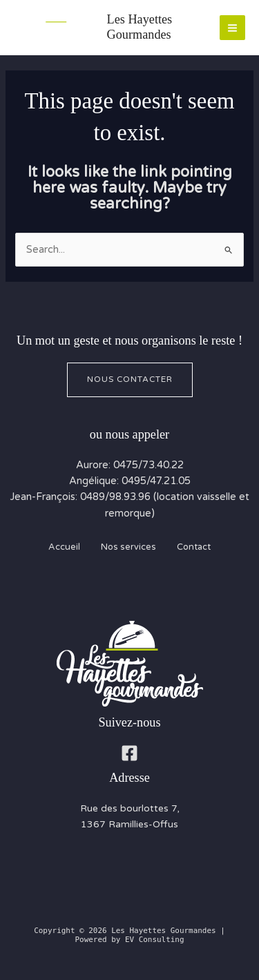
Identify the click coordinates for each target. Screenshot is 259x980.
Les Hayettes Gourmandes (140, 27)
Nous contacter (130, 379)
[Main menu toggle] (232, 28)
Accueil (64, 547)
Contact (194, 547)
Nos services (128, 547)
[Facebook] (129, 753)
